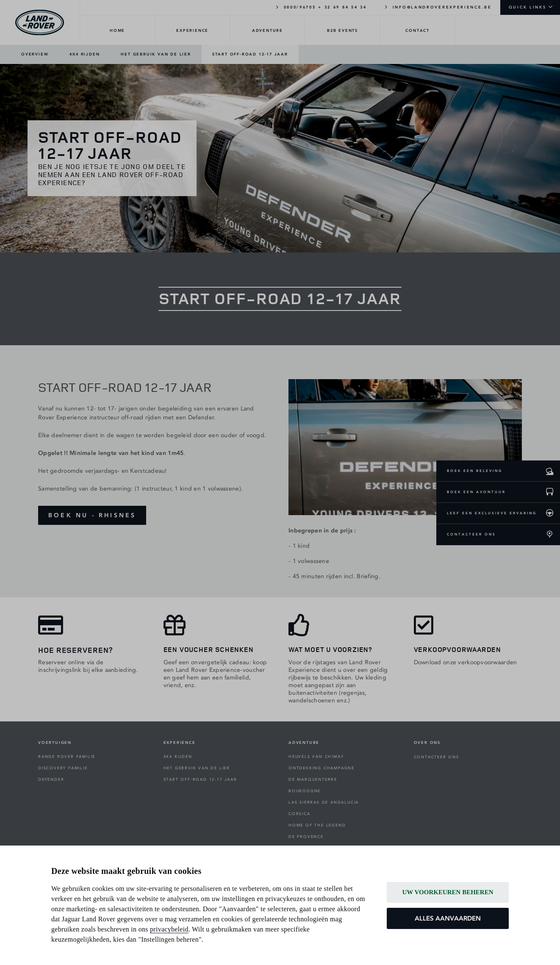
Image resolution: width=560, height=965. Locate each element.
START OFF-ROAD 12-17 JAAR (250, 54)
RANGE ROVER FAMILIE (67, 757)
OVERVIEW (35, 54)
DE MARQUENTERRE (313, 779)
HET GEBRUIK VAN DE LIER (156, 54)
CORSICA (299, 814)
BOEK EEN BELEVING (475, 471)
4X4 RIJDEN (85, 54)
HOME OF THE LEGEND (317, 825)
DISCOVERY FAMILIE (63, 768)
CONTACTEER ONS (471, 534)
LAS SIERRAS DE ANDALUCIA (324, 802)
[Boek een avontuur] (549, 492)
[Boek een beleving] (549, 471)
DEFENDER (51, 779)
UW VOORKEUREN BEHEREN (448, 892)
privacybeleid (169, 929)
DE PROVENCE (306, 837)
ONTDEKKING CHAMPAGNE (322, 768)
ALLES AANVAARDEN (448, 918)
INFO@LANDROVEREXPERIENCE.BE (438, 7)
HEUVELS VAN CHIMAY (316, 757)
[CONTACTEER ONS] (549, 535)
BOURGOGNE (305, 791)
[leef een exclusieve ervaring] (549, 513)
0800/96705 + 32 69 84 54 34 (320, 7)
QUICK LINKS (528, 7)
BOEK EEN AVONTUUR (476, 492)
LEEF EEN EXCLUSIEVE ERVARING (492, 513)
